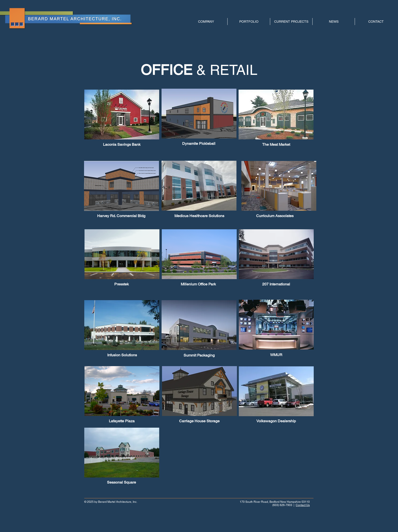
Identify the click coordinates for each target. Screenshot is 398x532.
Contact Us (303, 505)
